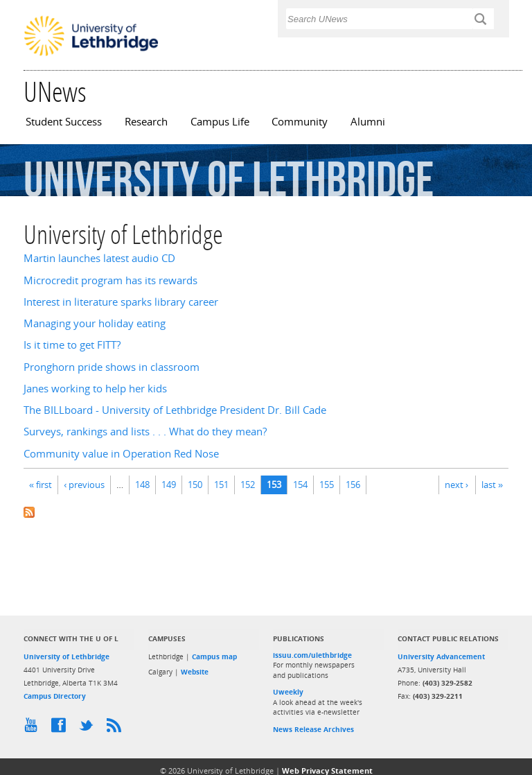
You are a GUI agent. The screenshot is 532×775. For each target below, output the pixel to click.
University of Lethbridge (66, 656)
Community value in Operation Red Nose (121, 454)
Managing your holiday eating (95, 323)
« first (41, 485)
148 (142, 485)
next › (456, 485)
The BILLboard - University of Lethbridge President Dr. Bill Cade (175, 410)
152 (248, 485)
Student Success (64, 122)
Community (300, 122)
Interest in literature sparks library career (121, 302)
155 (327, 485)
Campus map (214, 656)
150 (195, 485)
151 (221, 485)
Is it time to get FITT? (72, 345)
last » (492, 485)
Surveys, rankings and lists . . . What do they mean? (145, 432)
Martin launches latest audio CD (99, 258)
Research (146, 122)
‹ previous (84, 485)
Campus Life (220, 122)
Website (195, 672)
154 (300, 485)
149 (169, 485)
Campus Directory (55, 696)
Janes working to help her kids (95, 389)
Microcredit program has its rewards (110, 280)
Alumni (368, 122)
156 (353, 485)
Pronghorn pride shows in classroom (112, 367)
